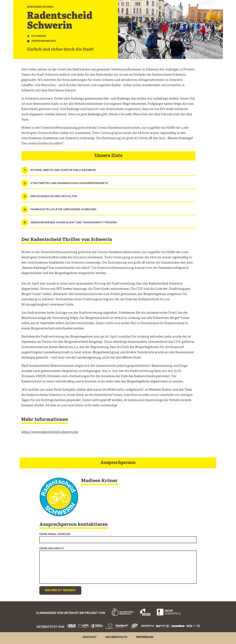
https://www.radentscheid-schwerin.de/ (50, 432)
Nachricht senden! (60, 590)
